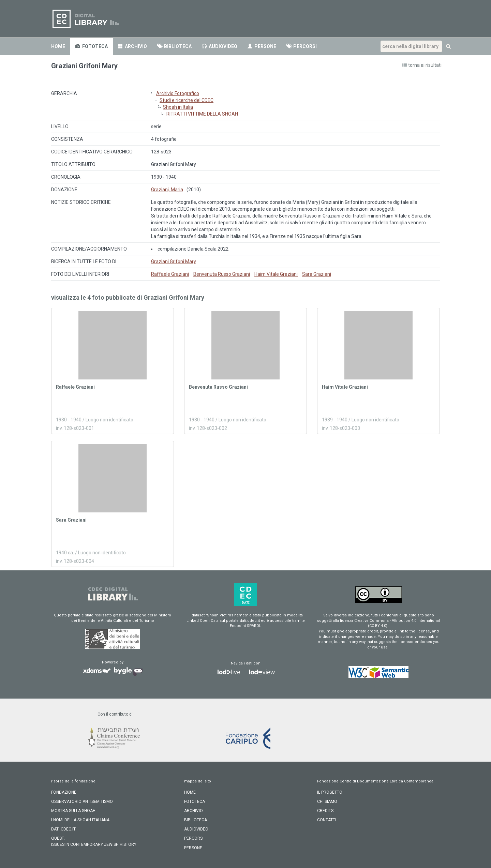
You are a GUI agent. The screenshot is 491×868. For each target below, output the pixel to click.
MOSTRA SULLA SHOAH (73, 811)
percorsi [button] (302, 46)
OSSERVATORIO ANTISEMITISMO (82, 802)
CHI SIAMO (327, 802)
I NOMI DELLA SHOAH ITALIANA (80, 820)
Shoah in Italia (178, 107)
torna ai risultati (422, 65)
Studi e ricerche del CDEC (187, 100)
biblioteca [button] (174, 46)
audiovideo (220, 46)
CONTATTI (327, 820)
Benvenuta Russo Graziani (222, 274)
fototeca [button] (92, 46)
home (58, 46)
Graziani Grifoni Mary (174, 261)
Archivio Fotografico (178, 93)
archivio (132, 46)
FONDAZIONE (64, 792)
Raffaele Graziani (170, 274)
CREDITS (325, 811)
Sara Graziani (317, 274)
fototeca (195, 802)
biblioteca (196, 820)
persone (262, 46)
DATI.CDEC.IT (63, 829)
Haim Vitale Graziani (276, 274)
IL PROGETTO (330, 792)
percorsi (194, 838)
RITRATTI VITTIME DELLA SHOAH (202, 114)
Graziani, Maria (167, 190)
